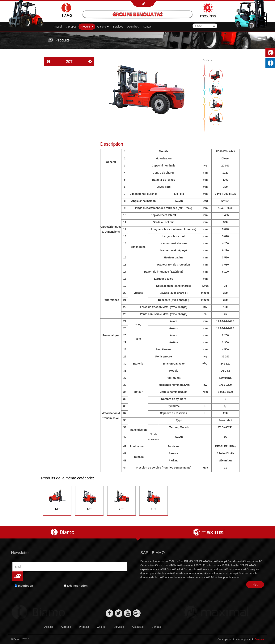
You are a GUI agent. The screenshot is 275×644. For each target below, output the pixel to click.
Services (118, 27)
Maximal (271, 53)
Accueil (58, 27)
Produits (87, 27)
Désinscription (77, 586)
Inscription (26, 586)
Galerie (101, 627)
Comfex (259, 639)
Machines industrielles (271, 63)
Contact (148, 27)
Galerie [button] (103, 27)
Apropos (71, 27)
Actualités (133, 27)
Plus (255, 585)
